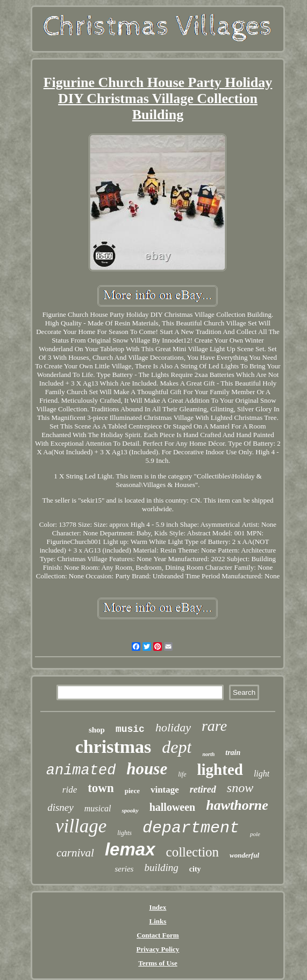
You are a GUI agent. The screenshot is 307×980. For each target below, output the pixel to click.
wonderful (244, 855)
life (182, 774)
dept (177, 747)
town (101, 788)
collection (193, 852)
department (191, 828)
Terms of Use (158, 963)
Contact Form (158, 935)
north (208, 754)
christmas (113, 747)
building (161, 868)
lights (124, 833)
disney (60, 807)
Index (158, 907)
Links (158, 921)
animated (81, 771)
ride (70, 790)
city (195, 869)
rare (214, 726)
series (124, 869)
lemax (130, 849)
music (130, 729)
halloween (173, 807)
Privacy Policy (158, 949)
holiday (173, 727)
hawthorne (237, 805)
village (81, 826)
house (147, 769)
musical (98, 808)
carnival (75, 853)
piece (132, 791)
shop (97, 730)
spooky (130, 810)
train (233, 753)
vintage (165, 790)
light (262, 774)
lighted (220, 770)
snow (240, 788)
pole (255, 834)
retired (203, 789)
